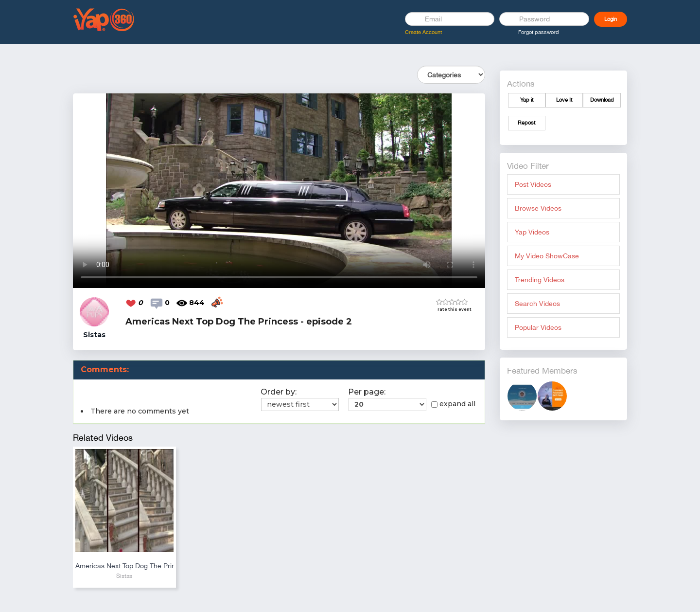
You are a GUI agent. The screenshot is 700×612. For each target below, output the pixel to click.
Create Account (423, 32)
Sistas (124, 576)
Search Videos (537, 304)
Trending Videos (540, 280)
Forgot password (539, 32)
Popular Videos (538, 327)
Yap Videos (532, 232)
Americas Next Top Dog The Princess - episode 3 (124, 566)
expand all (453, 404)
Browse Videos (538, 208)
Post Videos (533, 184)
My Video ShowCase (547, 256)
